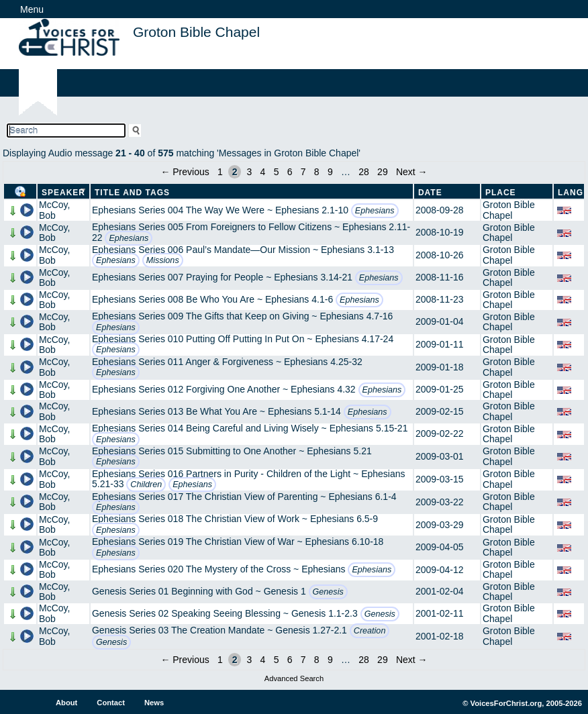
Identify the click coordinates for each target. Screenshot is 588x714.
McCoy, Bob (54, 210)
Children (146, 484)
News (154, 703)
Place (501, 193)
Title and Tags (132, 193)
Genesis (328, 592)
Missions (163, 260)
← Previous (185, 172)
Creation (370, 631)
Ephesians (375, 211)
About (66, 703)
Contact (111, 703)
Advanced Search (294, 678)
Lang (571, 193)
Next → (412, 172)
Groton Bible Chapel (509, 210)
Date (430, 193)
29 (383, 172)
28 (364, 172)
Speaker (63, 193)
